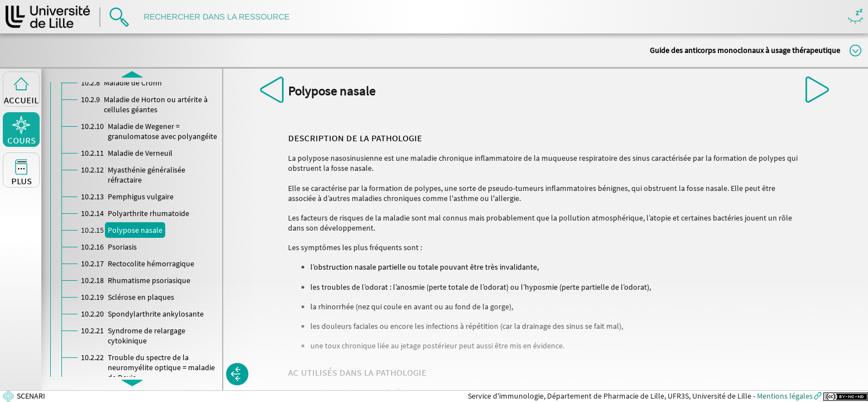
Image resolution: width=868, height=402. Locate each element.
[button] (237, 374)
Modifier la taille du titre (855, 51)
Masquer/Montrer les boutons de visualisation (855, 17)
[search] (222, 17)
